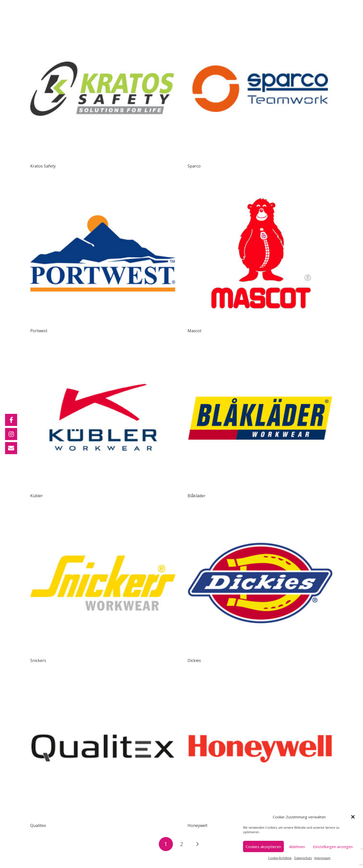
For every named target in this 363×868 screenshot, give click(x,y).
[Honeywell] (260, 679)
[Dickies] (260, 514)
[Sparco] (260, 20)
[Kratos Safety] (103, 20)
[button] (353, 817)
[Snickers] (103, 514)
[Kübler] (103, 349)
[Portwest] (103, 184)
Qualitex (38, 825)
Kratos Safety (43, 166)
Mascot (194, 331)
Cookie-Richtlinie (280, 858)
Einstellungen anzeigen (333, 847)
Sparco (194, 166)
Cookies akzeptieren (263, 847)
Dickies (194, 660)
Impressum (322, 858)
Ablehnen (297, 847)
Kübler (37, 496)
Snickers (38, 660)
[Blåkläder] (260, 349)
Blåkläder (196, 496)
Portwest (39, 331)
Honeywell (197, 825)
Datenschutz (303, 858)
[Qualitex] (103, 679)
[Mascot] (260, 184)
